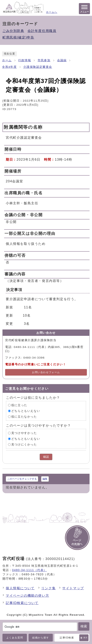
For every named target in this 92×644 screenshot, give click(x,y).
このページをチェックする (22, 479)
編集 (45, 479)
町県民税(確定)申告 (18, 37)
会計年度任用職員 (42, 31)
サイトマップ (73, 588)
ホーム (7, 60)
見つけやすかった (24, 433)
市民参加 (44, 60)
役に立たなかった (24, 417)
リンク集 (48, 588)
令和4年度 (9, 67)
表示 (86, 638)
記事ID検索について (22, 603)
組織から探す (41, 638)
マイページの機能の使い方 (27, 596)
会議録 (62, 60)
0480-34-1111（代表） (29, 570)
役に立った (19, 405)
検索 (84, 626)
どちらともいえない (26, 411)
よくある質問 (15, 638)
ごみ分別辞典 (13, 31)
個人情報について (20, 588)
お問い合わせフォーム (46, 372)
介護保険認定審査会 (38, 67)
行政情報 (25, 60)
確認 (46, 457)
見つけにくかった (24, 445)
